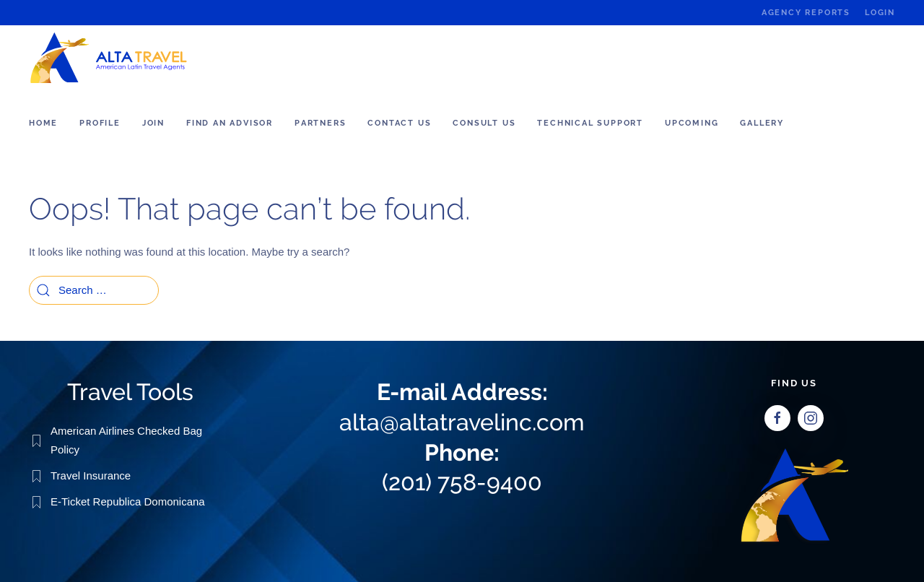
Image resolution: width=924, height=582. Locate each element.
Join (153, 123)
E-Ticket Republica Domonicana (128, 501)
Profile (100, 123)
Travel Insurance (91, 475)
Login (880, 13)
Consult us (484, 123)
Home (43, 123)
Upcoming (692, 123)
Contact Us (399, 123)
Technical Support (590, 123)
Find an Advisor (230, 123)
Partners (320, 123)
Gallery (762, 123)
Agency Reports (806, 13)
